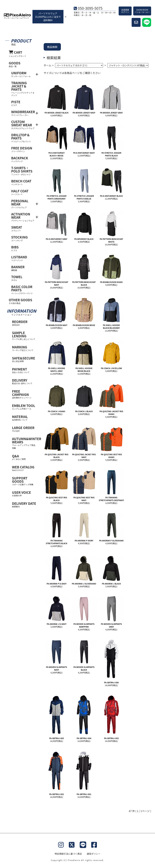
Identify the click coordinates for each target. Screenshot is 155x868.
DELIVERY (24, 381)
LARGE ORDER (24, 429)
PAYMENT (24, 370)
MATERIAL (24, 418)
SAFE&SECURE (24, 359)
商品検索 (52, 47)
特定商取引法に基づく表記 (68, 854)
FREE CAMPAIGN (24, 394)
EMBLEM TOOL (24, 407)
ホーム (48, 65)
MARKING (24, 348)
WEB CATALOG (24, 468)
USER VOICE (24, 494)
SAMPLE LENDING (24, 335)
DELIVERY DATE (24, 505)
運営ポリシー (94, 854)
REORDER (24, 323)
